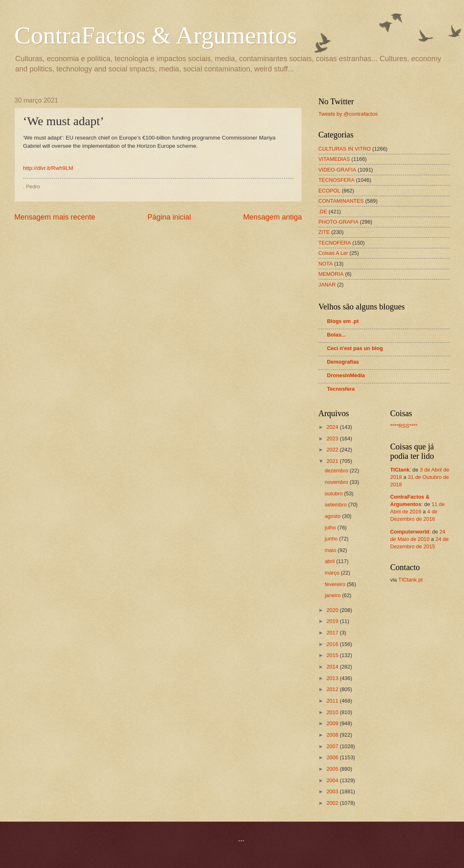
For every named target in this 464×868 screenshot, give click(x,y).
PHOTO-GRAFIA (338, 222)
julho (331, 528)
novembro (337, 482)
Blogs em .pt (343, 321)
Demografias (343, 362)
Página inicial (169, 217)
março (333, 573)
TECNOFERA (335, 243)
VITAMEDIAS (334, 159)
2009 (333, 723)
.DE (323, 212)
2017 (333, 633)
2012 (333, 689)
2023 (333, 439)
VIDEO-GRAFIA (337, 170)
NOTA (326, 264)
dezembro (337, 471)
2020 (333, 610)
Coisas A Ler (333, 253)
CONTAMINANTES (341, 201)
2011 (333, 701)
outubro (334, 494)
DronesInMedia (346, 375)
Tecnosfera (341, 389)
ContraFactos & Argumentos (156, 35)
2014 (333, 667)
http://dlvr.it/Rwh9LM (48, 168)
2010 (333, 712)
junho (332, 539)
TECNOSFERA (336, 180)
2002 (333, 803)
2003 (333, 791)
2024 (333, 427)
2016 (333, 644)
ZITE (324, 232)
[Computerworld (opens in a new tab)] (410, 532)
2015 (333, 655)
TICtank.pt (410, 580)
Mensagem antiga (273, 217)
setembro (336, 505)
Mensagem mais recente (55, 217)
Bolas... (336, 335)
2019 (333, 621)
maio (331, 550)
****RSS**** (404, 426)
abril (330, 561)
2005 (333, 769)
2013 (333, 678)
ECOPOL (329, 191)
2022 (333, 450)
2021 (333, 461)
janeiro (333, 595)
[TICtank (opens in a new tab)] (400, 470)
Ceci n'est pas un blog (355, 348)
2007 (333, 746)
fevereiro (336, 584)
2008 (333, 735)
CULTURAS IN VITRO (345, 149)
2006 (333, 757)
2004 (333, 780)
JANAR (327, 285)
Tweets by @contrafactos (348, 114)
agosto (333, 516)
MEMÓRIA (331, 274)
